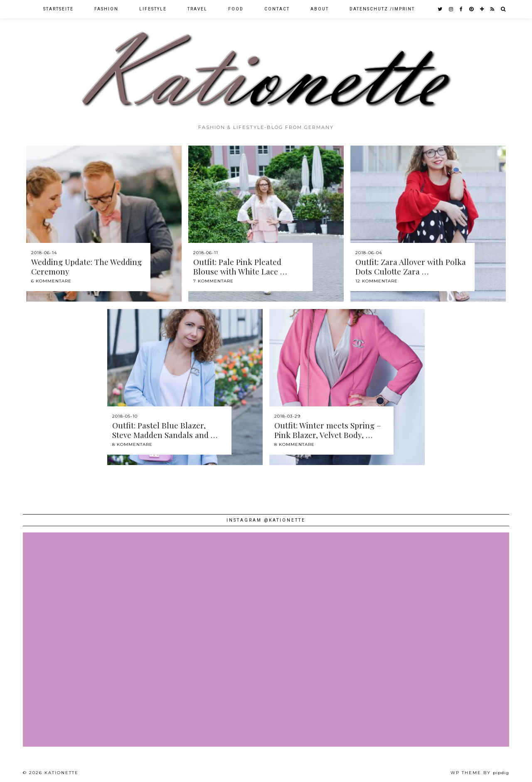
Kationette (62, 773)
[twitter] (440, 9)
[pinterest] (472, 9)
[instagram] (451, 9)
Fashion (106, 9)
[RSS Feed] (493, 9)
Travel (197, 9)
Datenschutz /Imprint (382, 9)
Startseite (58, 9)
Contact (277, 9)
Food (236, 9)
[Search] (504, 9)
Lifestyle (153, 9)
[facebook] (462, 9)
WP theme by (480, 773)
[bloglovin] (482, 9)
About (320, 9)
